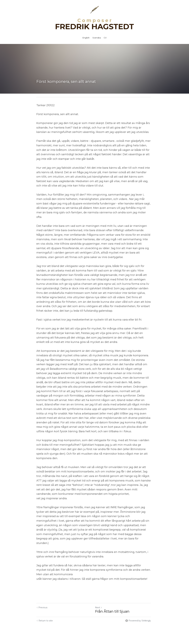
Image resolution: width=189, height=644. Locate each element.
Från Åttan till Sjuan (113, 602)
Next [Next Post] (99, 599)
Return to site (45, 612)
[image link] (95, 10)
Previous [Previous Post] (42, 599)
